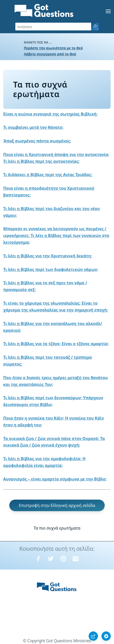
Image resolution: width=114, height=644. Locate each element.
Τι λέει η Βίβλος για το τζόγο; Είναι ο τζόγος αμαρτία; (56, 344)
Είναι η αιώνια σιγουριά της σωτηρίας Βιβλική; (50, 114)
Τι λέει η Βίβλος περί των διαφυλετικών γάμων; (51, 269)
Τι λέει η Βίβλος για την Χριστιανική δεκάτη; (48, 256)
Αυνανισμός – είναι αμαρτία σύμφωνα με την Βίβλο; (55, 479)
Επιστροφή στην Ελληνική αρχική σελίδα (57, 505)
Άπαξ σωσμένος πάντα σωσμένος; (37, 141)
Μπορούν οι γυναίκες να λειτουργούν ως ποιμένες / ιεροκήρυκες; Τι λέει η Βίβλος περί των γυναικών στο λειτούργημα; (56, 235)
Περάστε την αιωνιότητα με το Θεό (53, 48)
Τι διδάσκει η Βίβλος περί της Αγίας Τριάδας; (48, 175)
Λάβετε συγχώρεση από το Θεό (50, 54)
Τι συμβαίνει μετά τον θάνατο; (33, 127)
